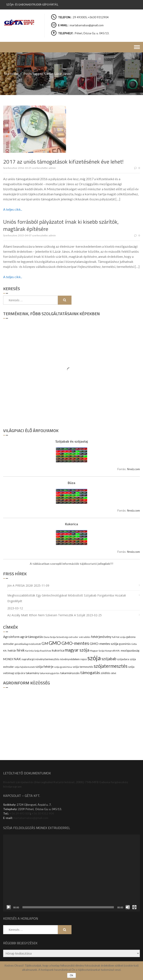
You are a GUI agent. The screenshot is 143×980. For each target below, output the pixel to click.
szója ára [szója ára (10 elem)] (20, 673)
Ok (71, 975)
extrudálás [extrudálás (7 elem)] (85, 637)
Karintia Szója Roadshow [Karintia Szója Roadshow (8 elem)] (38, 651)
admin (52, 168)
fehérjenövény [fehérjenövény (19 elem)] (101, 637)
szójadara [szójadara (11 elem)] (123, 659)
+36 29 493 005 (20, 813)
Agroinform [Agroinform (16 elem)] (11, 637)
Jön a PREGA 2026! (20, 585)
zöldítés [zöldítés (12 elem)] (105, 673)
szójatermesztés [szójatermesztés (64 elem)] (111, 666)
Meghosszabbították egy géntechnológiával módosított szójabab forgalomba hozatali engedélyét (67, 598)
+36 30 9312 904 (43, 813)
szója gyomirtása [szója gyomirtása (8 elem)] (63, 667)
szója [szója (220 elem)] (94, 658)
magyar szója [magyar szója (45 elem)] (77, 650)
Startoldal (11, 74)
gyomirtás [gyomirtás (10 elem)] (125, 644)
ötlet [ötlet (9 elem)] (114, 673)
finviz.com (133, 469)
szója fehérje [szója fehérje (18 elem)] (44, 667)
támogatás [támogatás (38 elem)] (90, 673)
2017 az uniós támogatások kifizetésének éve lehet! (63, 162)
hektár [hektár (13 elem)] (12, 650)
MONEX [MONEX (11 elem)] (8, 659)
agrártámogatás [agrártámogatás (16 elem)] (32, 637)
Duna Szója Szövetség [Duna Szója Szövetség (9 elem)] (56, 637)
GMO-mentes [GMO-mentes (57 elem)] (75, 643)
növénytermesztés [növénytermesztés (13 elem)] (47, 659)
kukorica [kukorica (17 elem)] (58, 650)
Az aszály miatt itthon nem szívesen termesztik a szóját (46, 615)
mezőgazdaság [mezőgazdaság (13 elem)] (130, 650)
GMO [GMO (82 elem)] (55, 643)
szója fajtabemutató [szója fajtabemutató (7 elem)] (25, 667)
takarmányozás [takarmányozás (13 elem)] (70, 673)
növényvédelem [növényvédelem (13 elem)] (70, 659)
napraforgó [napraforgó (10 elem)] (28, 659)
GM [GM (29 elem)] (45, 643)
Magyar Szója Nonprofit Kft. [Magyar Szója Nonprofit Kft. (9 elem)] (105, 651)
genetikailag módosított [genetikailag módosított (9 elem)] (28, 644)
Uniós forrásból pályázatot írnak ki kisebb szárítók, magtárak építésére (61, 225)
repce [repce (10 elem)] (84, 659)
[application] (71, 873)
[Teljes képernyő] (134, 907)
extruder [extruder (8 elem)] (73, 637)
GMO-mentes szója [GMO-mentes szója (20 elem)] (104, 643)
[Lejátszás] (9, 907)
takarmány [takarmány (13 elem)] (32, 673)
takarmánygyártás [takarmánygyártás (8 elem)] (50, 673)
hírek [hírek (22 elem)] (21, 650)
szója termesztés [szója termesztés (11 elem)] (83, 667)
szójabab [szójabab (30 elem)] (109, 659)
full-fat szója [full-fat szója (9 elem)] (119, 637)
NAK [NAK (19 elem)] (17, 659)
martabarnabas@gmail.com (31, 818)
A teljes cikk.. (13, 209)
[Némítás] (128, 907)
